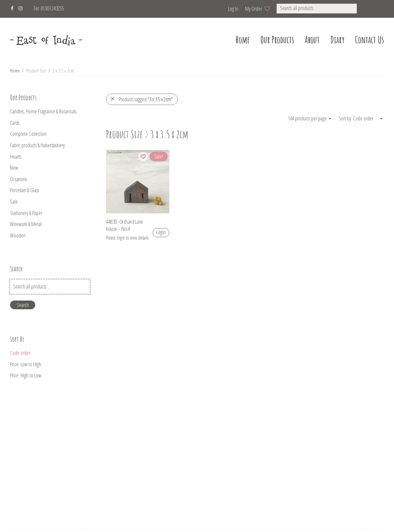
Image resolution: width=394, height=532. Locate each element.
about (312, 40)
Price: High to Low (26, 375)
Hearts (16, 157)
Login (161, 232)
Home (15, 71)
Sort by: (346, 118)
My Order (254, 9)
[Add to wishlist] (143, 156)
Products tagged (142, 99)
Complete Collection (28, 134)
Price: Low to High (26, 364)
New (14, 168)
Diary (337, 40)
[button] (366, 9)
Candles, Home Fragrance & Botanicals (43, 111)
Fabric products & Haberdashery (37, 145)
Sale (14, 202)
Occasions (18, 179)
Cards (15, 123)
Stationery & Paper (26, 213)
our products (277, 40)
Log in (233, 9)
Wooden (18, 235)
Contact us (370, 40)
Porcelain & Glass (24, 190)
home (243, 40)
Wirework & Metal (26, 224)
